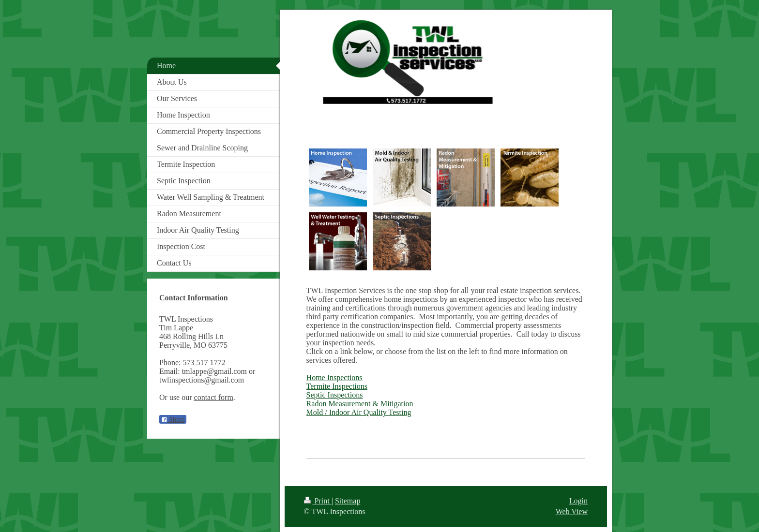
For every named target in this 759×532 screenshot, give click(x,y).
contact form (214, 397)
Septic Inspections (335, 395)
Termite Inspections (337, 386)
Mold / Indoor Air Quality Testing (359, 412)
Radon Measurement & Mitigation (360, 404)
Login (578, 501)
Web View (572, 511)
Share (173, 420)
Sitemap (348, 501)
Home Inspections (334, 377)
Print (318, 501)
